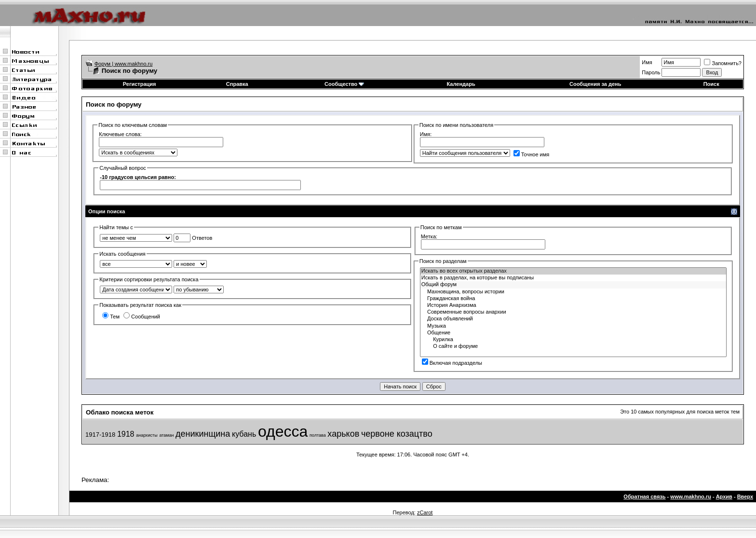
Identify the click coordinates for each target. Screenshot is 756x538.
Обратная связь (644, 497)
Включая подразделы (452, 363)
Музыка (573, 326)
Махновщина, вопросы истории (573, 292)
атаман (166, 435)
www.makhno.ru (691, 497)
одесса (283, 431)
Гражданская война (573, 299)
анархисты (147, 435)
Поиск (711, 84)
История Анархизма (573, 305)
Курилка (573, 340)
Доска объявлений (573, 319)
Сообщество (344, 84)
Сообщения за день (595, 84)
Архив (724, 497)
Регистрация (140, 84)
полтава (318, 435)
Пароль (651, 72)
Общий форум (573, 285)
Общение (573, 333)
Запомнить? (723, 63)
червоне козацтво (397, 434)
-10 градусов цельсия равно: (138, 177)
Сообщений (142, 317)
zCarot (425, 512)
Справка (237, 84)
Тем (111, 317)
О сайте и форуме (573, 346)
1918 (126, 434)
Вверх (745, 497)
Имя (647, 62)
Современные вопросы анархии (573, 312)
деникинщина (203, 434)
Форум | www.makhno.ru (124, 64)
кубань (244, 434)
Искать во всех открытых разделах (573, 271)
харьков (343, 434)
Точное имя (532, 154)
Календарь (461, 84)
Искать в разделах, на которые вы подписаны (573, 278)
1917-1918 (100, 435)
